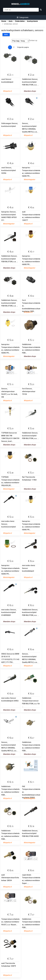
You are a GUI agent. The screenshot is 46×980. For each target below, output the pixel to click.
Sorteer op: (33, 40)
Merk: (6, 35)
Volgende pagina (23, 47)
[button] (23, 17)
